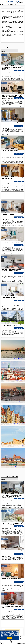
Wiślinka (3, 55)
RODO (2, 636)
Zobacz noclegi (19, 70)
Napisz (24, 643)
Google (17, 631)
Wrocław (3, 483)
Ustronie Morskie (5, 539)
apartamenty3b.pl (13, 1)
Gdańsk (3, 83)
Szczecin (3, 511)
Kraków (3, 594)
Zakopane (3, 566)
